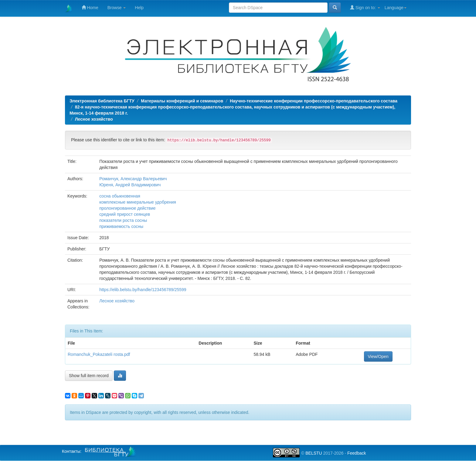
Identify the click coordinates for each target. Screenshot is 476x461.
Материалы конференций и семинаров (182, 101)
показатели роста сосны (123, 220)
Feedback (357, 453)
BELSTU (314, 453)
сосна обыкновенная (120, 196)
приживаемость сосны (121, 226)
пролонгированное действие (127, 208)
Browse (117, 8)
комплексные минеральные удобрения (138, 202)
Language (396, 8)
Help (139, 8)
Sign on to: (365, 7)
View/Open (378, 356)
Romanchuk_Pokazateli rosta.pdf (99, 354)
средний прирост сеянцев (125, 214)
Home (90, 7)
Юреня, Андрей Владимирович (130, 185)
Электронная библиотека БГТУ (102, 101)
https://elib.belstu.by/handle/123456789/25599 (143, 290)
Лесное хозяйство (94, 119)
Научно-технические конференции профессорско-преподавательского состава (314, 101)
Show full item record (89, 376)
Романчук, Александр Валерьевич (133, 179)
